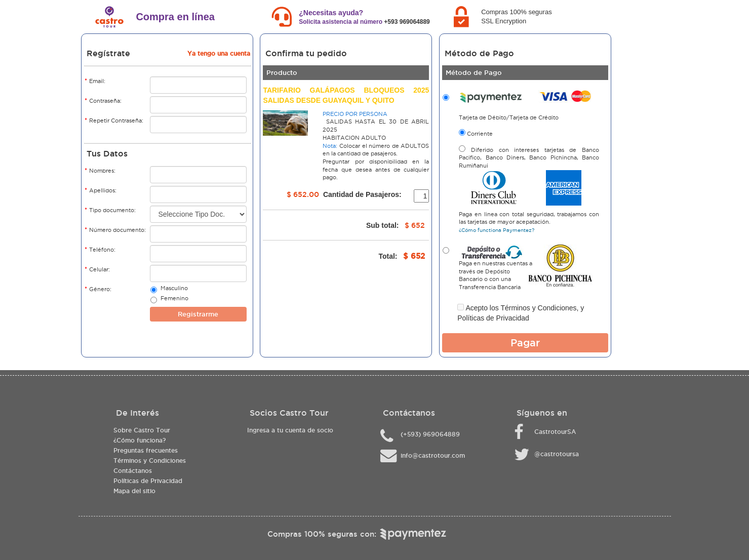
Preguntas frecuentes (146, 450)
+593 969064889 (407, 22)
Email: (95, 81)
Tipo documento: (110, 210)
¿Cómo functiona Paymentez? (497, 230)
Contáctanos (133, 471)
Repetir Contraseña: (114, 120)
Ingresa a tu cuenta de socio (290, 430)
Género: (98, 289)
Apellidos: (101, 190)
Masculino (174, 289)
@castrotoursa (557, 454)
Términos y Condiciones (538, 308)
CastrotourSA (555, 432)
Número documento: (115, 230)
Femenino (174, 299)
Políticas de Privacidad (493, 318)
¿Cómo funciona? (140, 440)
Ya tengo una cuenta (219, 53)
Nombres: (100, 170)
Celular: (97, 269)
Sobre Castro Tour (142, 430)
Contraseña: (103, 101)
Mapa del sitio (134, 491)
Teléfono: (100, 249)
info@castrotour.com (433, 455)
